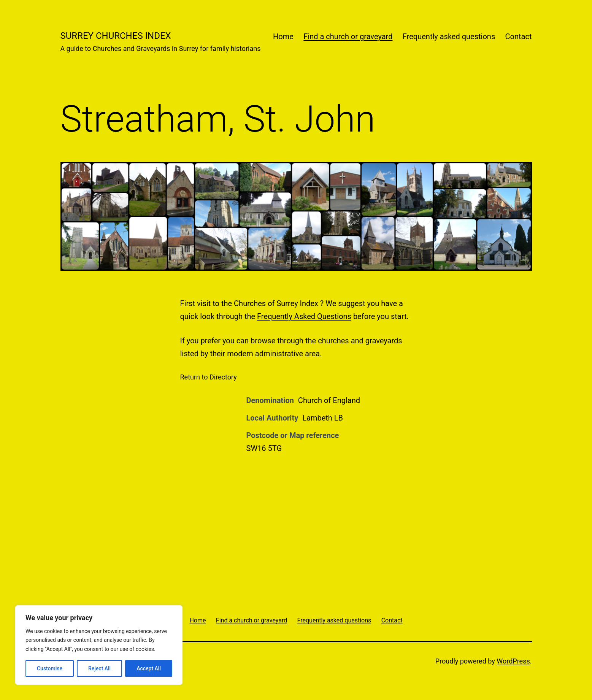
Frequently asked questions (449, 37)
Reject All (99, 668)
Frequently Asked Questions (304, 316)
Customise (50, 668)
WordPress (513, 661)
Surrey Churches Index (116, 36)
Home (283, 37)
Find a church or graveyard (348, 37)
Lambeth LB (323, 418)
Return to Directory (209, 377)
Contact (519, 37)
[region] (99, 645)
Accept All (149, 668)
